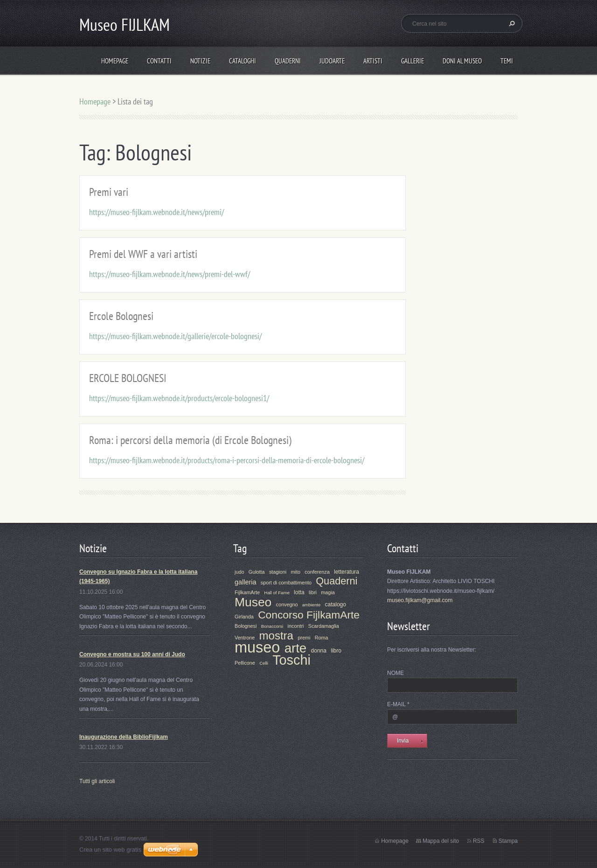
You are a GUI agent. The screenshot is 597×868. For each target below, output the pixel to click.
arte (296, 648)
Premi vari (109, 192)
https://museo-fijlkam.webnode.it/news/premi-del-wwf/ (170, 274)
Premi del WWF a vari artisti (143, 254)
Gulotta (257, 572)
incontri (296, 626)
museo (257, 647)
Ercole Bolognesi (121, 316)
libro (336, 651)
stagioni (278, 572)
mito (295, 572)
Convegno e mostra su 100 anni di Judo (132, 654)
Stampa (508, 841)
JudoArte (332, 61)
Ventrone (245, 638)
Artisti (373, 61)
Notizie (200, 61)
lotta (299, 592)
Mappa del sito (441, 841)
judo (239, 572)
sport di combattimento (286, 583)
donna (319, 651)
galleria (245, 582)
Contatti (159, 61)
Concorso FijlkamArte (309, 615)
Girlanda (244, 617)
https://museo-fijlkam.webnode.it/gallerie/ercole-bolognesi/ (175, 336)
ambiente (311, 605)
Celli (264, 663)
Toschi (292, 660)
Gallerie (413, 61)
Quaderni (288, 61)
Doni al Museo (462, 61)
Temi (507, 61)
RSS (479, 841)
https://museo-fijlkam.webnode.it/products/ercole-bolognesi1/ (179, 398)
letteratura (347, 572)
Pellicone (245, 663)
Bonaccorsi (272, 626)
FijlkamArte (247, 592)
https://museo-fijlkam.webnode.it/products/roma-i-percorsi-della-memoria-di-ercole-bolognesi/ (227, 460)
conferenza (317, 572)
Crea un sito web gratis (110, 850)
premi (304, 638)
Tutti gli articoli (97, 781)
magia (328, 592)
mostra (276, 635)
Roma (322, 638)
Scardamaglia (324, 626)
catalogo (336, 604)
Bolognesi (246, 626)
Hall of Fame (277, 593)
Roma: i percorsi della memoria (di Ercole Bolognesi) (190, 440)
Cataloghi (243, 61)
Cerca (511, 23)
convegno (287, 604)
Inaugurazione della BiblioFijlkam (124, 737)
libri (313, 592)
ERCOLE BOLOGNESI (128, 378)
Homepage (115, 61)
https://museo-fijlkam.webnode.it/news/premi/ (156, 212)
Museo (253, 602)
